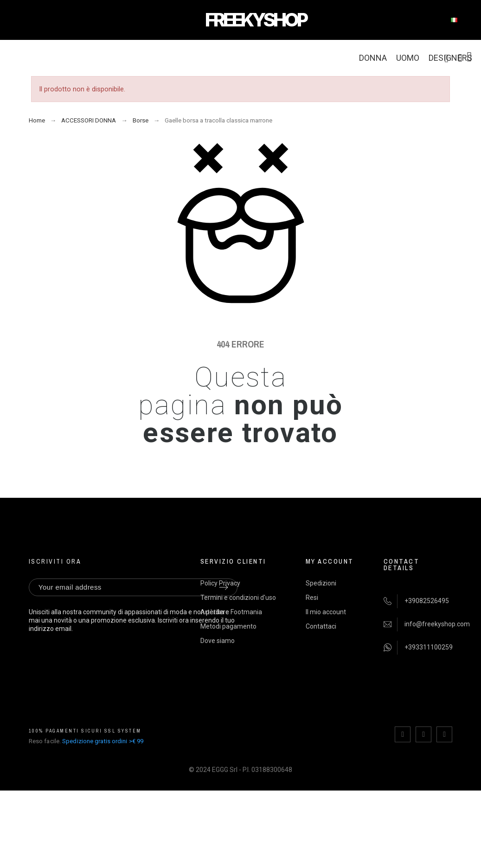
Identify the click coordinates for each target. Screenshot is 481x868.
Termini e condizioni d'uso (238, 598)
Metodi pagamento (228, 626)
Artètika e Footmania (231, 612)
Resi (312, 598)
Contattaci (321, 626)
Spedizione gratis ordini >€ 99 (103, 741)
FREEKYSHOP (256, 20)
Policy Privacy (220, 583)
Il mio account (326, 612)
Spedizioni (321, 583)
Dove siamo (218, 641)
